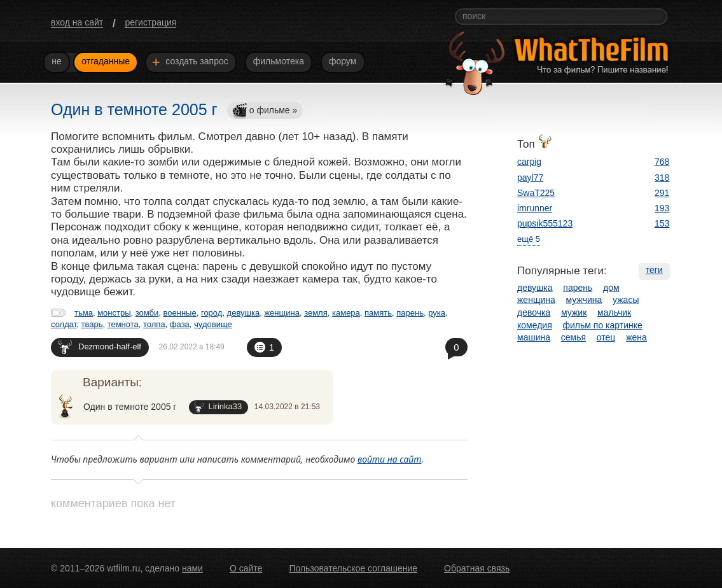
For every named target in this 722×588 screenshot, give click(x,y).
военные (180, 313)
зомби (147, 313)
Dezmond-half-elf (100, 346)
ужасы (626, 300)
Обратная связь (477, 568)
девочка (534, 312)
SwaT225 (536, 193)
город (212, 313)
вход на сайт (77, 22)
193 (662, 208)
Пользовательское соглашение (353, 568)
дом (611, 288)
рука (437, 313)
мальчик (614, 312)
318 (662, 178)
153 (662, 223)
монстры (114, 313)
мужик (574, 312)
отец (606, 337)
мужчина (584, 300)
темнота (123, 324)
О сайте (246, 568)
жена (636, 337)
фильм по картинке (603, 325)
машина (534, 337)
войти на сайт (390, 459)
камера (346, 313)
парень (410, 313)
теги (654, 270)
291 (662, 193)
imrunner (535, 208)
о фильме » (265, 111)
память (378, 313)
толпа (154, 324)
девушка (244, 313)
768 (662, 162)
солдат (64, 324)
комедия (535, 325)
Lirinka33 (218, 407)
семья (573, 337)
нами (192, 568)
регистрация (150, 22)
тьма (84, 313)
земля (316, 313)
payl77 (530, 178)
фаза (180, 324)
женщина (281, 313)
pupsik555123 (545, 223)
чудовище (213, 324)
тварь (92, 324)
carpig (529, 162)
